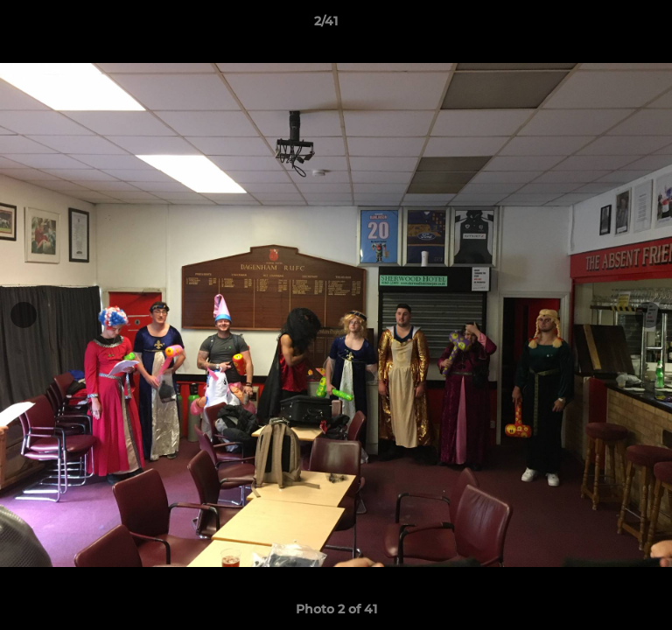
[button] (609, 25)
